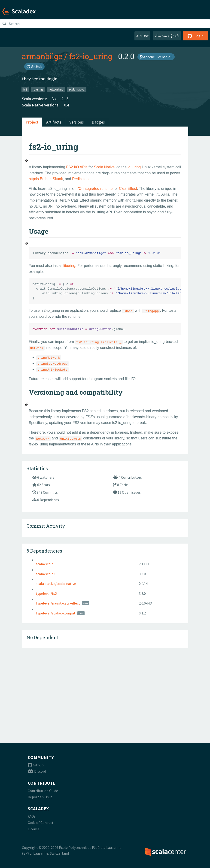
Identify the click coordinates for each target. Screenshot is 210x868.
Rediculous (81, 179)
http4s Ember (40, 179)
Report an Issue (40, 797)
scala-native (77, 89)
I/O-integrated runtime (95, 189)
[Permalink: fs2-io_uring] (27, 161)
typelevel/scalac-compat (56, 692)
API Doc (142, 36)
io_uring (134, 167)
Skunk (58, 179)
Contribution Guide (43, 791)
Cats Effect (128, 189)
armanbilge (42, 56)
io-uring (38, 89)
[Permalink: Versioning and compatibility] (27, 405)
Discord (37, 771)
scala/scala (45, 642)
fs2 (25, 89)
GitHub (34, 67)
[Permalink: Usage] (27, 244)
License (34, 829)
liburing (69, 266)
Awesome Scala (167, 36)
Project (32, 122)
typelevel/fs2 (46, 672)
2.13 (65, 99)
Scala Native (104, 167)
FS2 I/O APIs (77, 167)
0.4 (67, 105)
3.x (54, 99)
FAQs (32, 816)
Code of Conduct (41, 823)
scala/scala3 (46, 652)
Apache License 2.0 (156, 57)
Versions (77, 122)
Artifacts (54, 122)
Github (36, 765)
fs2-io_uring (91, 56)
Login (196, 36)
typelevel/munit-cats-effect (58, 682)
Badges (98, 122)
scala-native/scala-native (56, 662)
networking (56, 89)
